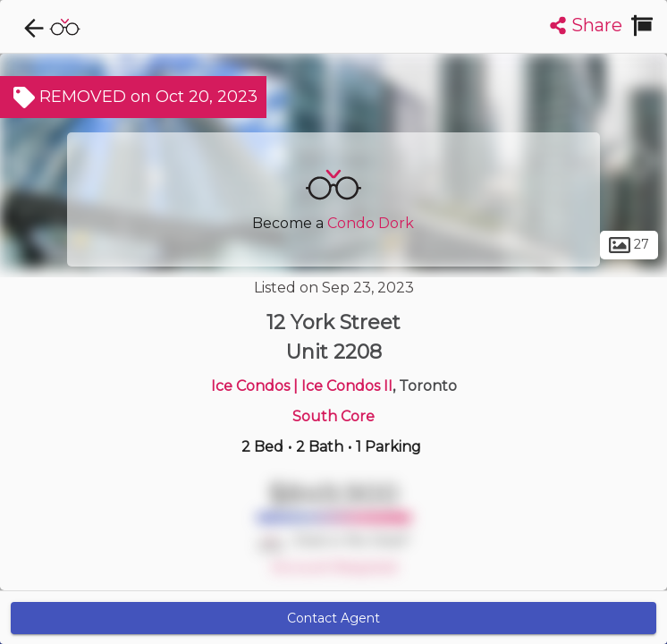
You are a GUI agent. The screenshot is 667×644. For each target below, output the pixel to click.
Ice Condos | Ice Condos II (302, 386)
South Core (333, 416)
